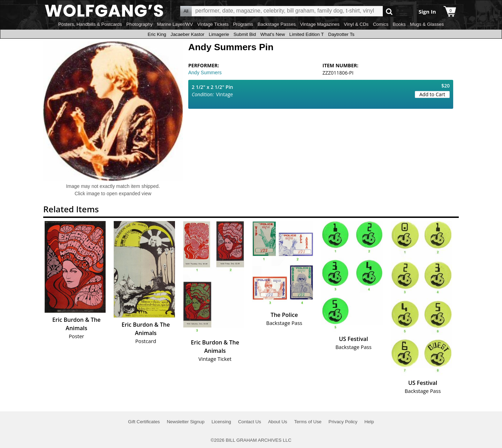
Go (389, 11)
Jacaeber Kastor (187, 34)
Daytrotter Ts (341, 34)
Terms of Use (308, 422)
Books (399, 24)
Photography (139, 24)
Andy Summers (205, 73)
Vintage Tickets (213, 24)
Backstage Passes (277, 24)
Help (369, 422)
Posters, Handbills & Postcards (90, 24)
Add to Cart (432, 94)
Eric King (157, 34)
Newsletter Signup (185, 422)
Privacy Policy (343, 422)
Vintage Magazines (320, 24)
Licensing (221, 422)
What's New (273, 34)
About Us (278, 422)
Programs (243, 24)
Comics (381, 24)
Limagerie (219, 34)
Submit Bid (245, 34)
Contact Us (250, 422)
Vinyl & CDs (356, 24)
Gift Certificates (144, 422)
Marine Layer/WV (175, 24)
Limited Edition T (307, 34)
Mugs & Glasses (427, 24)
